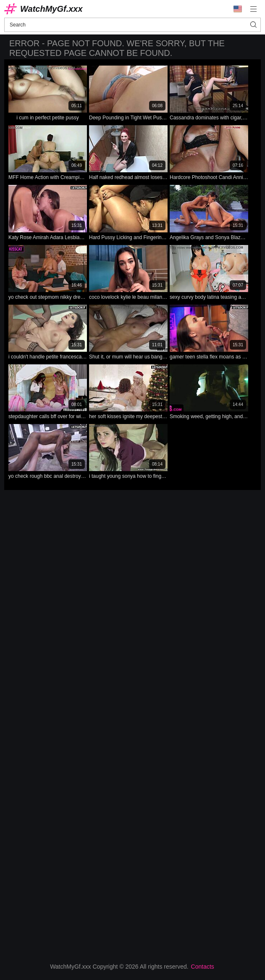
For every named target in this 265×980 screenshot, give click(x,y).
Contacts (203, 967)
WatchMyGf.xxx (51, 9)
